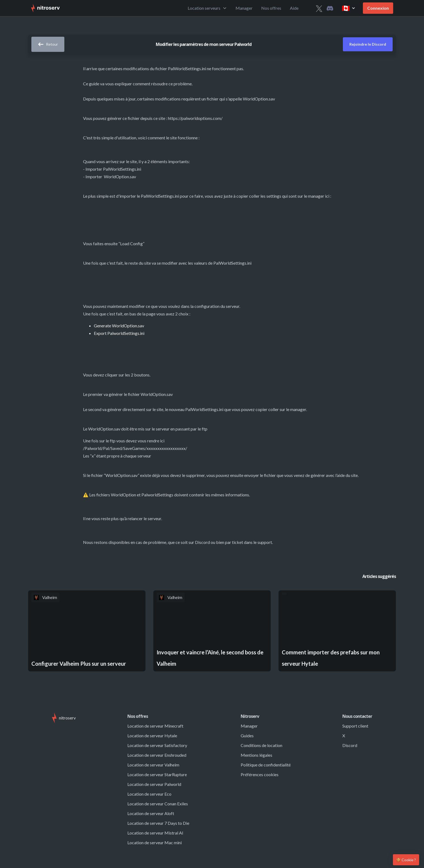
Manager (244, 8)
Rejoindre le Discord (368, 44)
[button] (207, 8)
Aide (294, 8)
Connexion (378, 8)
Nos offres (271, 8)
